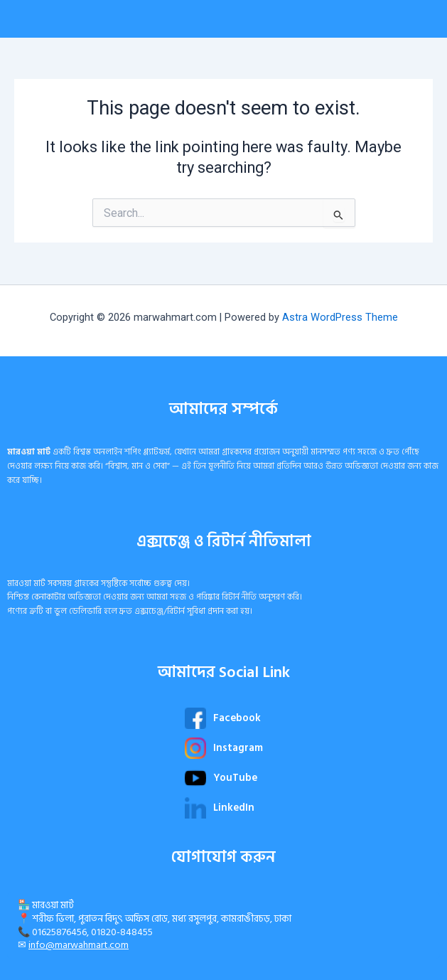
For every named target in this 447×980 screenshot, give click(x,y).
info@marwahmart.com (79, 945)
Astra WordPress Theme (340, 317)
